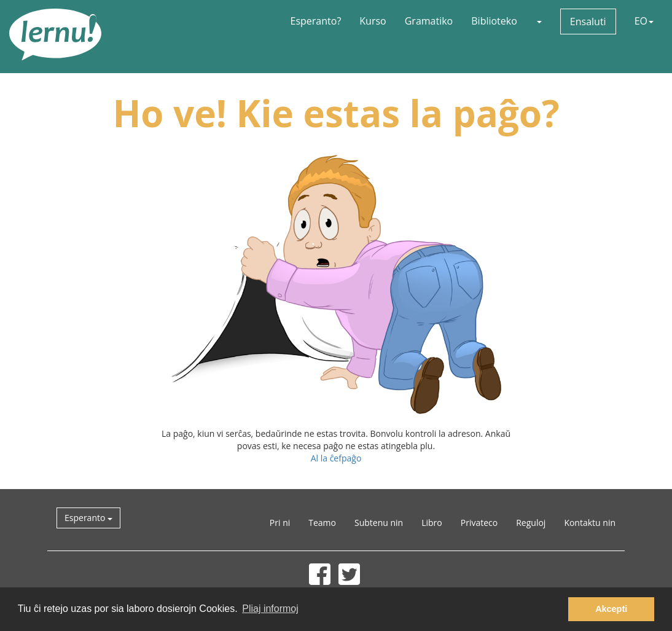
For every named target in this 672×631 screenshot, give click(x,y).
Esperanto (88, 518)
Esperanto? (316, 21)
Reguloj (531, 523)
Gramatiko (429, 21)
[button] (539, 21)
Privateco (479, 523)
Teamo (322, 523)
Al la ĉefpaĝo (336, 458)
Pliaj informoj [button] (270, 609)
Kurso (373, 21)
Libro (432, 523)
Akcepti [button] (611, 609)
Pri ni (280, 523)
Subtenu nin (379, 523)
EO (644, 21)
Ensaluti (588, 22)
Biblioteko (494, 21)
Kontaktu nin (590, 523)
